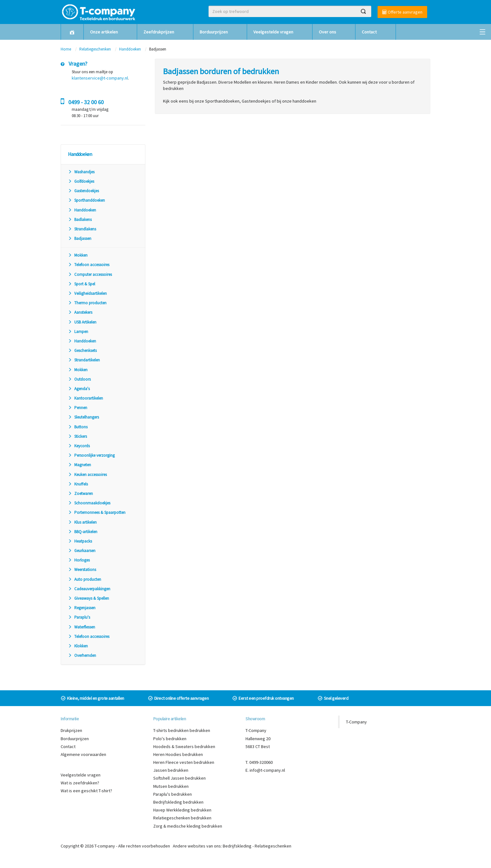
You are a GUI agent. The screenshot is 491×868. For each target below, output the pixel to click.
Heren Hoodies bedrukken (178, 754)
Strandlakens (82, 229)
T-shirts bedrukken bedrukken (182, 730)
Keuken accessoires (87, 475)
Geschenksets (82, 351)
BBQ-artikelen (83, 532)
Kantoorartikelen (85, 398)
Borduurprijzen (214, 32)
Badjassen (80, 238)
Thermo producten (87, 303)
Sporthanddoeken (86, 200)
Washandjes (81, 172)
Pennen (78, 408)
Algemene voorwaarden (83, 754)
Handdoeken (130, 49)
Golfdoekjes (81, 181)
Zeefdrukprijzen (159, 32)
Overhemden (82, 655)
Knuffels (78, 484)
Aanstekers (80, 312)
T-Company (356, 722)
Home (66, 49)
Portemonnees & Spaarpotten (97, 512)
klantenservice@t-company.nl (100, 78)
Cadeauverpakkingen (89, 589)
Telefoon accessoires (89, 265)
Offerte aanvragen (402, 12)
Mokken (78, 255)
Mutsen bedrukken (171, 786)
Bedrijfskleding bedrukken (178, 802)
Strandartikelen (84, 360)
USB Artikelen (82, 322)
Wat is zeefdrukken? (80, 783)
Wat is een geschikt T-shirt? (86, 791)
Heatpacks (80, 541)
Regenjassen (82, 608)
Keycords (79, 446)
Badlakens (80, 220)
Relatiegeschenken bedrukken (182, 818)
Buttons (78, 427)
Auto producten (85, 579)
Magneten (79, 465)
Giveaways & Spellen (88, 598)
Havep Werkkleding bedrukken (182, 810)
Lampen (78, 332)
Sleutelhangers (83, 417)
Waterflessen (82, 627)
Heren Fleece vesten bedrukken (184, 762)
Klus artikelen (82, 522)
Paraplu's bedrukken (173, 794)
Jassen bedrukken (171, 770)
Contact (369, 32)
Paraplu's (79, 617)
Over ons (327, 32)
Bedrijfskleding (237, 846)
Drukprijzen (71, 730)
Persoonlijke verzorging (91, 455)
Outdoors (79, 379)
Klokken (78, 646)
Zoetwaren (80, 493)
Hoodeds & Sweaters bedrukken (184, 746)
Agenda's (79, 389)
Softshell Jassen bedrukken (179, 778)
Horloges (79, 560)
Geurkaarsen (82, 551)
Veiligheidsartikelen (87, 293)
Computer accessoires (90, 274)
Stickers (77, 436)
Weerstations (82, 570)
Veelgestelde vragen (273, 32)
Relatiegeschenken (95, 49)
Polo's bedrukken (170, 739)
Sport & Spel (82, 284)
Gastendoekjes (83, 191)
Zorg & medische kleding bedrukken (188, 826)
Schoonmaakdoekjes (89, 503)
